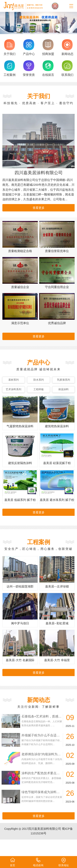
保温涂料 (63, 389)
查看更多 (39, 208)
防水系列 (39, 380)
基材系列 (14, 380)
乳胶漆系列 (64, 380)
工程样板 (39, 389)
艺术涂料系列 (14, 389)
